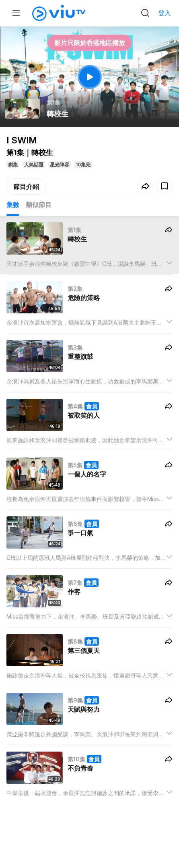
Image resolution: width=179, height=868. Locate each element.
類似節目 (39, 205)
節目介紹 (26, 186)
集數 (13, 205)
